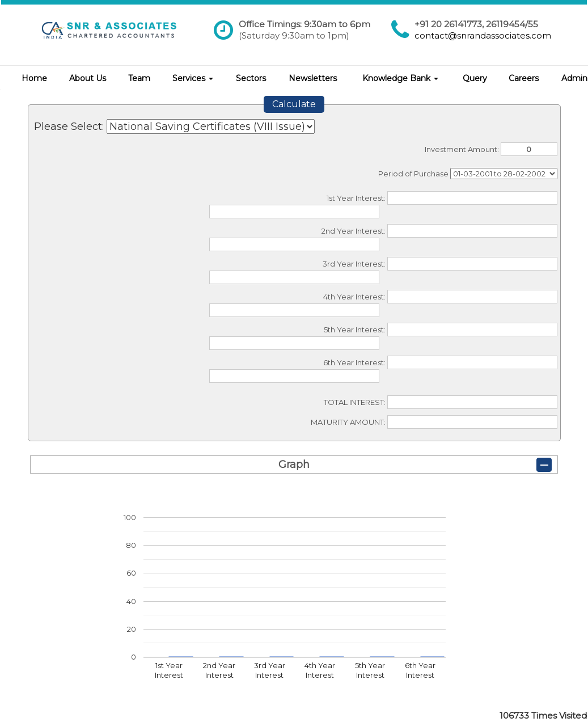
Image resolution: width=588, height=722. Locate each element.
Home (34, 78)
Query (475, 78)
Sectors (251, 78)
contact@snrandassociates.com (483, 35)
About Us (88, 78)
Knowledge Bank (400, 78)
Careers (524, 78)
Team (139, 78)
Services (193, 78)
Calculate (294, 104)
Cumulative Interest (504, 174)
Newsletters (313, 78)
